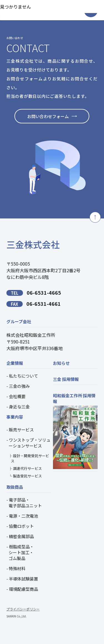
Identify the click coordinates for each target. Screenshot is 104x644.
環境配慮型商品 (23, 589)
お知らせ (61, 363)
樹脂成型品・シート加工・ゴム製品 (21, 552)
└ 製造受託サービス (25, 476)
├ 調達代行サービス (25, 468)
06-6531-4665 (34, 292)
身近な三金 (19, 407)
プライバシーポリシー (23, 609)
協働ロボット (21, 526)
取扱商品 (15, 487)
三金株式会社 (33, 244)
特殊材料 (17, 568)
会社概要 (17, 396)
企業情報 (15, 363)
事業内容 (15, 417)
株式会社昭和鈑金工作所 (31, 335)
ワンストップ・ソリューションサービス (30, 443)
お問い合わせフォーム (48, 116)
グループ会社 (19, 321)
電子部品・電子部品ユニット (25, 503)
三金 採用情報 (66, 379)
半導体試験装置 (23, 579)
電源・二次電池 (23, 516)
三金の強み (19, 386)
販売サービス (21, 430)
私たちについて (23, 376)
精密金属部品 (21, 536)
